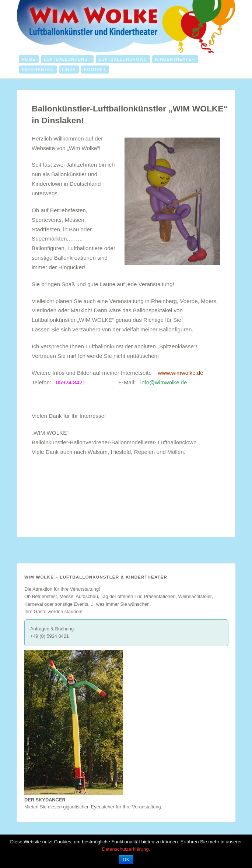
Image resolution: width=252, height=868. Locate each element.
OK (126, 860)
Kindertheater (175, 59)
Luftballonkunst (67, 59)
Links (69, 70)
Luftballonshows (123, 59)
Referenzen (38, 70)
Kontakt (95, 70)
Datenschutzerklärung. (126, 849)
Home (29, 59)
